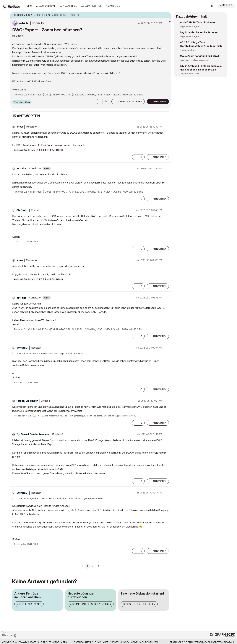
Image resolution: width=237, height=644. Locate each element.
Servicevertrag (68, 6)
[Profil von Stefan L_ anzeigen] (22, 210)
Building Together (91, 6)
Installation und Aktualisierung (195, 60)
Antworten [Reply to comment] (159, 157)
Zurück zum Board (29, 604)
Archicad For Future (25, 150)
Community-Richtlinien (144, 642)
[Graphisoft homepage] (222, 635)
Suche (204, 6)
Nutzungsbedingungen (116, 642)
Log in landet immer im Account (199, 32)
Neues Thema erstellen (139, 604)
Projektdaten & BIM (190, 74)
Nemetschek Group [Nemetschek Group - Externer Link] (224, 642)
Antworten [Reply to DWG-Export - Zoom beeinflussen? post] (159, 102)
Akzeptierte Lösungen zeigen (91, 604)
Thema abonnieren (130, 102)
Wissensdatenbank (46, 6)
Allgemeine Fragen (189, 26)
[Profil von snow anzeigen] (20, 127)
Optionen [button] (167, 15)
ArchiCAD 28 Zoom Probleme (198, 22)
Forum (29, 6)
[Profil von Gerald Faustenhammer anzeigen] (35, 434)
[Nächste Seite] (99, 566)
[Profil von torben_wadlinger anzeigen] (27, 401)
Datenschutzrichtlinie (87, 642)
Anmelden (226, 6)
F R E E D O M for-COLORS (50, 150)
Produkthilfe (113, 6)
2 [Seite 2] (93, 566)
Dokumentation (187, 50)
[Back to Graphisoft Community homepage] (12, 6)
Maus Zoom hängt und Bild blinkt (200, 56)
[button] (100, 102)
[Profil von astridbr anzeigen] (24, 23)
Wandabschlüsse (22, 102)
